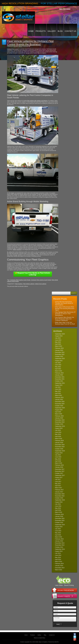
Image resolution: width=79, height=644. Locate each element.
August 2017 (59, 477)
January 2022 (59, 375)
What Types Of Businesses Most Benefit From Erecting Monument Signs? (65, 308)
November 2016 (60, 496)
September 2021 (60, 383)
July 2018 (58, 455)
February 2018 (59, 465)
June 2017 (58, 482)
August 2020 (59, 410)
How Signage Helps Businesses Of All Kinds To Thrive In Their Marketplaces (65, 314)
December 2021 (60, 377)
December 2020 (60, 402)
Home (31, 31)
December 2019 (60, 420)
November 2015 (60, 520)
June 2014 (58, 555)
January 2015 (59, 541)
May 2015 (58, 533)
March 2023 (59, 346)
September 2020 (60, 408)
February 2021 (59, 397)
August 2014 (59, 551)
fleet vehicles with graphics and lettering (37, 101)
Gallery (52, 31)
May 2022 (58, 367)
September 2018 (60, 451)
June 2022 (58, 365)
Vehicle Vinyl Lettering (41, 284)
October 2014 (59, 547)
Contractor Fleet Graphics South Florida (20, 280)
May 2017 (58, 484)
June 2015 (58, 531)
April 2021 (58, 393)
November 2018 (60, 447)
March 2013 (59, 570)
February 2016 (59, 514)
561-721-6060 (65, 9)
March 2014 (59, 562)
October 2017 (59, 473)
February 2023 (59, 348)
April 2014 (58, 559)
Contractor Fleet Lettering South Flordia (41, 280)
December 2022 (60, 352)
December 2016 (60, 494)
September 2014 (60, 549)
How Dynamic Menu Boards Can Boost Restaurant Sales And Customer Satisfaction (65, 319)
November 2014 (60, 545)
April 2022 (58, 369)
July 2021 (58, 387)
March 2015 (59, 537)
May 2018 (58, 459)
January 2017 (59, 492)
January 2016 (59, 516)
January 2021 (59, 400)
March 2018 (59, 463)
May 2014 (58, 557)
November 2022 (60, 354)
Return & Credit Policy (40, 638)
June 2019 (58, 432)
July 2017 (58, 479)
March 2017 (59, 488)
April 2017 (58, 486)
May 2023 (58, 342)
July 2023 (58, 338)
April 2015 (58, 535)
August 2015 (59, 527)
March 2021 (59, 395)
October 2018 (59, 449)
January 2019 (59, 443)
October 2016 (59, 498)
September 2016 (60, 500)
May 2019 (58, 434)
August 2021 (59, 385)
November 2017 (60, 471)
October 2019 (59, 424)
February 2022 (59, 373)
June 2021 (58, 389)
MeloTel (56, 642)
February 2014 (59, 564)
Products (41, 31)
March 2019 (59, 439)
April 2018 (58, 461)
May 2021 (58, 391)
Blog (60, 31)
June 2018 (58, 457)
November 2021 (60, 379)
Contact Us (70, 31)
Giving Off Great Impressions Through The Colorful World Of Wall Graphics (64, 303)
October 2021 (59, 381)
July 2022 (58, 363)
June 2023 (58, 340)
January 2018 (59, 467)
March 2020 (59, 414)
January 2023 (59, 350)
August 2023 (59, 336)
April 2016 (58, 510)
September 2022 (60, 359)
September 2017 (60, 475)
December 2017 (60, 469)
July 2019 (58, 430)
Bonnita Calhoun (18, 46)
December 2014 (60, 543)
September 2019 (60, 426)
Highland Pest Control (13, 49)
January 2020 (59, 418)
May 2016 (58, 508)
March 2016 (59, 512)
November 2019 (60, 422)
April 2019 (58, 436)
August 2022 (59, 361)
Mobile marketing (17, 250)
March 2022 (59, 371)
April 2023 (58, 344)
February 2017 (59, 490)
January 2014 (59, 566)
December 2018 (60, 445)
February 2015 (59, 539)
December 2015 (60, 518)
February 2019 (59, 441)
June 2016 (58, 506)
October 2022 (59, 356)
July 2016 (58, 504)
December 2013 (60, 568)
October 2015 (59, 523)
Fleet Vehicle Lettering (29, 284)
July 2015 (58, 529)
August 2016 (59, 502)
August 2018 (59, 453)
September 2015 (60, 525)
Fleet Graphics (19, 284)
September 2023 (60, 334)
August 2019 (59, 428)
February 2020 (59, 416)
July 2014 (58, 553)
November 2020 (60, 404)
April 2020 (58, 412)
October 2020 (59, 406)
